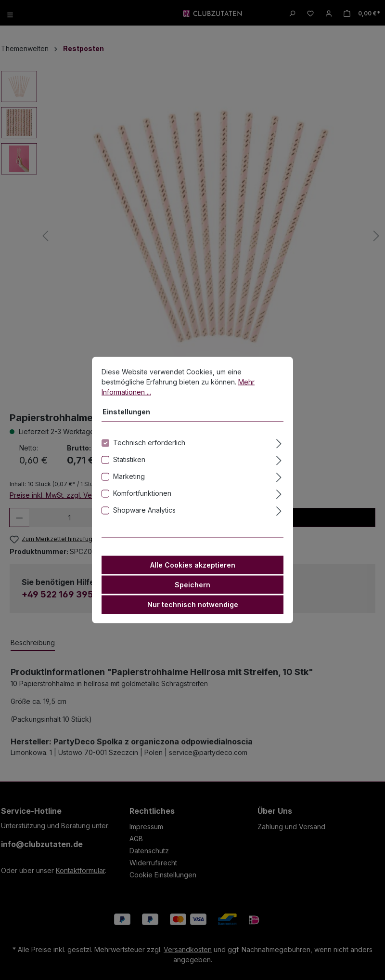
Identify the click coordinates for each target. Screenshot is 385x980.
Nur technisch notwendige (193, 607)
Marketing (129, 479)
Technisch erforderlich (149, 445)
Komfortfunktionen (142, 496)
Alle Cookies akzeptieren (193, 567)
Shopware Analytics (144, 512)
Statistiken (129, 462)
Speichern (192, 587)
